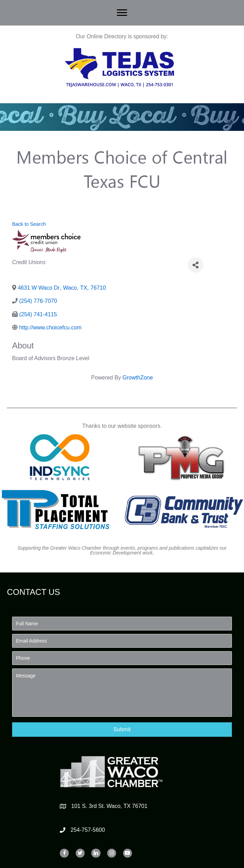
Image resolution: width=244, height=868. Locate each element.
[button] (122, 729)
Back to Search (29, 224)
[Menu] (122, 13)
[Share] (196, 265)
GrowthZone (138, 378)
